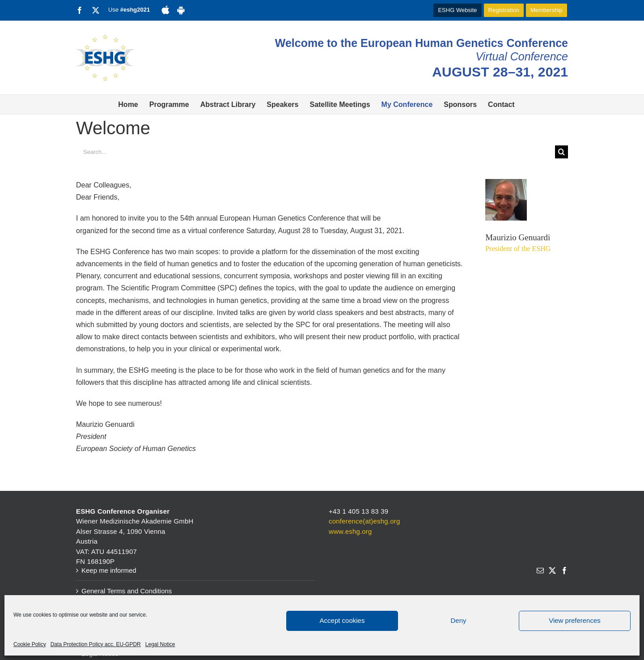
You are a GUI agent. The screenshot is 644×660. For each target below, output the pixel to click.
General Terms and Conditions (127, 591)
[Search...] (316, 152)
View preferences (575, 620)
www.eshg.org (350, 531)
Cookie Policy (30, 644)
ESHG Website (457, 10)
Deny (458, 620)
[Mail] (540, 571)
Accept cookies (342, 620)
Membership (547, 10)
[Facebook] (564, 571)
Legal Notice (160, 644)
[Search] (561, 152)
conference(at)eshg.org (364, 521)
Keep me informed (109, 570)
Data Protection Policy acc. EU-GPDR (96, 644)
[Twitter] (552, 571)
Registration (504, 10)
